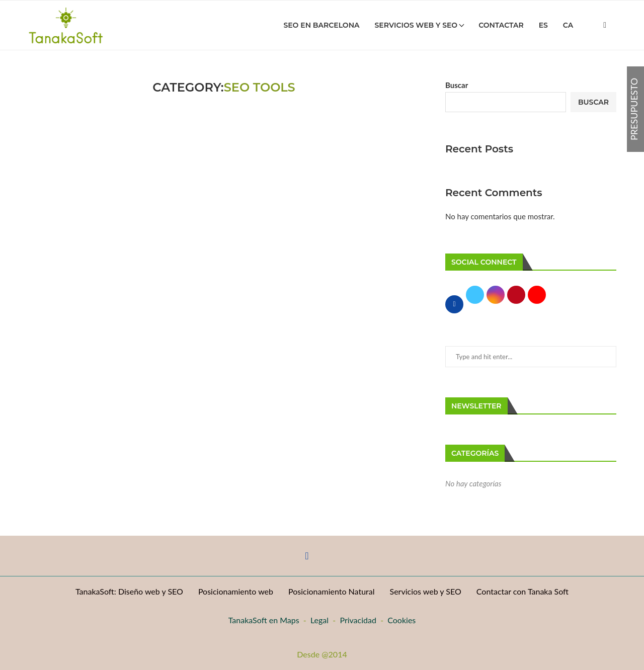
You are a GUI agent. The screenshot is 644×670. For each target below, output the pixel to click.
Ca (568, 25)
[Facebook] (605, 25)
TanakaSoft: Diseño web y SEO (129, 591)
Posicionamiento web (236, 591)
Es (543, 25)
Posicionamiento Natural (332, 591)
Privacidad (358, 620)
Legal (319, 620)
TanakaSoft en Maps (264, 620)
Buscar (457, 85)
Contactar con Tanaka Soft (522, 591)
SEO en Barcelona (321, 25)
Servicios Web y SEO (416, 25)
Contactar (501, 25)
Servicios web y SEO (426, 591)
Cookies (401, 620)
